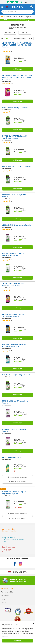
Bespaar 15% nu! (8, 17)
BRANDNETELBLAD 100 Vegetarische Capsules (15, 196)
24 (30, 38)
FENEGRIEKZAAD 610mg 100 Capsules (15, 108)
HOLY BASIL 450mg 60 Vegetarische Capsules (14, 430)
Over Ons (4, 603)
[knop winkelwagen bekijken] (32, 7)
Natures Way (8, 49)
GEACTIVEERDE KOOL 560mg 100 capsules (17, 166)
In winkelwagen (17, 69)
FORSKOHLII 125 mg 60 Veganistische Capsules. (15, 402)
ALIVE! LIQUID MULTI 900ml (12, 457)
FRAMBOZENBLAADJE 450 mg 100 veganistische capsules (14, 493)
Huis (11, 28)
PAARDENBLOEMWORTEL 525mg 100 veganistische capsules (15, 137)
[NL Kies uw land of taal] (8, 7)
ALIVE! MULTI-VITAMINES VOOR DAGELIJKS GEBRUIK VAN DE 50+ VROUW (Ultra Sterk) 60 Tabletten (17, 77)
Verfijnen (25, 33)
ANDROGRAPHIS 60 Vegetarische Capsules (17, 225)
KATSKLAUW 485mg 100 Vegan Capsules (16, 375)
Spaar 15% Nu (7, 588)
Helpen (3, 599)
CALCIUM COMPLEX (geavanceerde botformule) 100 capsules (14, 345)
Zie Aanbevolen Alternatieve (18, 477)
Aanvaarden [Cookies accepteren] (17, 641)
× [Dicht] (34, 623)
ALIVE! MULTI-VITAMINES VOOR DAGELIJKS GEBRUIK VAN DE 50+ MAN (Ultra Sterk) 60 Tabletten (17, 45)
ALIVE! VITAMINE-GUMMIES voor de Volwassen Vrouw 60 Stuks (14, 285)
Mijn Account (5, 596)
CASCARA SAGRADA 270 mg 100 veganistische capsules (13, 255)
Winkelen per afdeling (7, 592)
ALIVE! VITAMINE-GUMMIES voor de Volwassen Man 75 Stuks (14, 315)
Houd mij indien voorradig (17, 482)
